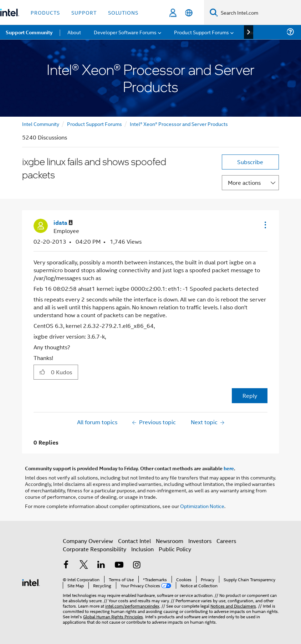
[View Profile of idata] (63, 223)
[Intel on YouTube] (119, 565)
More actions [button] (244, 182)
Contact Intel (134, 541)
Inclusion (142, 549)
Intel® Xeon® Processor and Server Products (179, 124)
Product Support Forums (95, 124)
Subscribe (250, 162)
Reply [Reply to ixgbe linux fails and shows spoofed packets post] (250, 395)
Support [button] (84, 12)
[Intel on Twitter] (84, 565)
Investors (200, 541)
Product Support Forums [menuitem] (201, 32)
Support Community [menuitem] (29, 32)
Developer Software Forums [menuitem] (125, 32)
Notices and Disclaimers (233, 606)
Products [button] (45, 12)
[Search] (214, 12)
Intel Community (41, 124)
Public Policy (175, 549)
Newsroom (170, 541)
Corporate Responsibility (95, 549)
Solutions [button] (123, 12)
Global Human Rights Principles (113, 616)
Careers (226, 541)
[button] (265, 225)
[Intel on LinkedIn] (101, 565)
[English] (189, 13)
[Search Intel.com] (259, 12)
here (229, 468)
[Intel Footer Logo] (31, 582)
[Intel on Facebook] (66, 565)
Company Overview (88, 541)
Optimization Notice (202, 506)
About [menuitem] (74, 32)
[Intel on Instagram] (137, 565)
